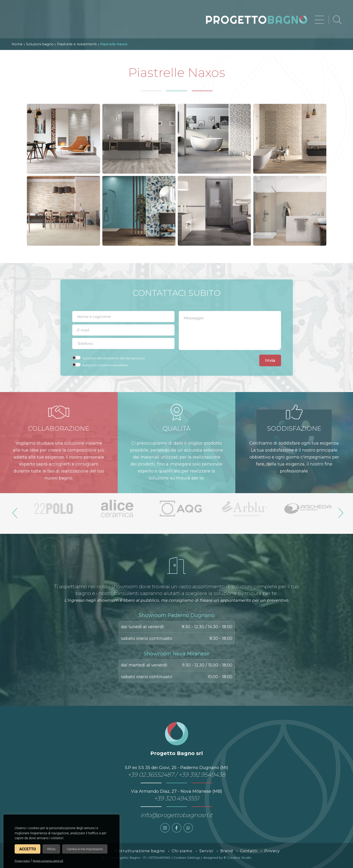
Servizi (206, 851)
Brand (227, 851)
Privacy (272, 851)
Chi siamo (182, 851)
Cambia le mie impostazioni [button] (85, 849)
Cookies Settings (187, 858)
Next (339, 511)
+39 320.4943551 (176, 798)
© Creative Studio (237, 858)
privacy (138, 358)
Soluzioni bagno (40, 44)
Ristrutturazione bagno (140, 851)
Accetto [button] (28, 849)
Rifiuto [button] (51, 849)
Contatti (249, 851)
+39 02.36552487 (151, 775)
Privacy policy (22, 861)
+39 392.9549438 (202, 775)
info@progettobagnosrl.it (176, 815)
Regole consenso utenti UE (48, 861)
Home (17, 44)
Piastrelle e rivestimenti (77, 44)
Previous (14, 511)
